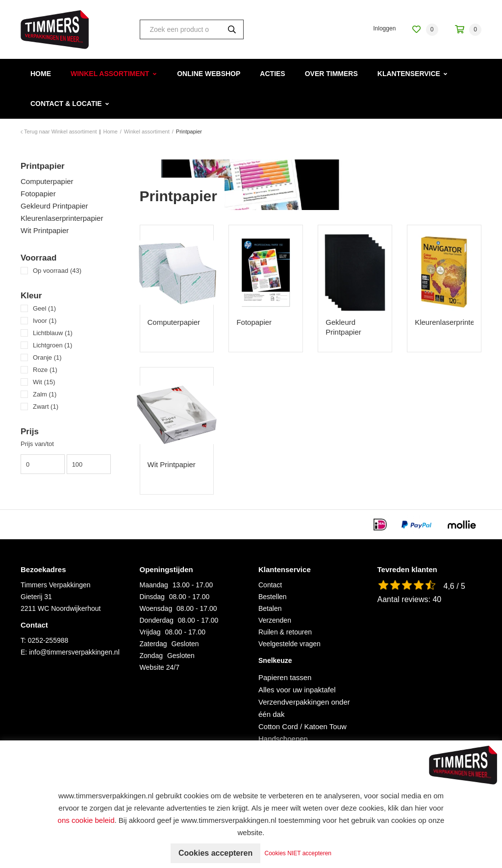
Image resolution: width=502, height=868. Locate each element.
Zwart (46, 407)
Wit (44, 382)
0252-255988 (48, 640)
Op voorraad (57, 271)
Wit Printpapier (45, 230)
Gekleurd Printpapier (54, 206)
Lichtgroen (52, 345)
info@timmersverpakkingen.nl (74, 652)
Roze (45, 370)
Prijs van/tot (37, 444)
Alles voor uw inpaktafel (297, 690)
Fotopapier (38, 194)
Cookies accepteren (215, 853)
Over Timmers (331, 74)
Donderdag (157, 620)
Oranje (47, 357)
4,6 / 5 (454, 586)
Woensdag (156, 608)
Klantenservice (409, 74)
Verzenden (275, 620)
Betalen (270, 608)
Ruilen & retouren (285, 632)
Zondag (151, 656)
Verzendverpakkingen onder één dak (304, 708)
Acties (272, 74)
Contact (270, 585)
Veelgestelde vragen (289, 644)
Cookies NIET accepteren (298, 853)
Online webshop (209, 74)
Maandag (154, 585)
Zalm (45, 394)
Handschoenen (283, 739)
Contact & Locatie (66, 104)
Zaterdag (153, 644)
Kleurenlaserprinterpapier (62, 218)
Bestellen (273, 597)
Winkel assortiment (110, 74)
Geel (44, 308)
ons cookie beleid (86, 820)
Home (41, 74)
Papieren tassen (285, 677)
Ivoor (45, 321)
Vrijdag (150, 632)
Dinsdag (152, 597)
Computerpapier (47, 181)
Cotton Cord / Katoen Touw (302, 726)
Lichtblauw (53, 333)
